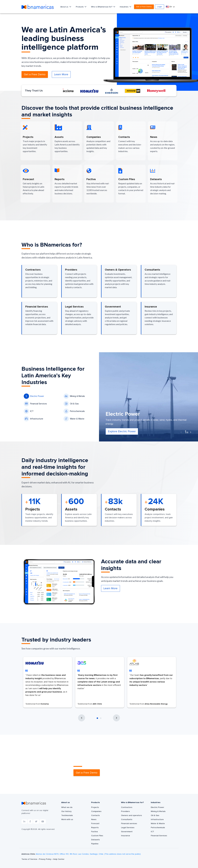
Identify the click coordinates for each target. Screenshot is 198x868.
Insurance (126, 836)
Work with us (67, 819)
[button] (97, 718)
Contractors (127, 807)
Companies (96, 811)
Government (127, 832)
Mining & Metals (74, 396)
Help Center (59, 859)
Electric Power (34, 396)
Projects (95, 807)
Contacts (95, 815)
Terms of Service (30, 859)
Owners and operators (131, 815)
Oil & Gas (71, 404)
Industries (124, 7)
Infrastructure (33, 419)
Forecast (95, 824)
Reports (95, 828)
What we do (67, 807)
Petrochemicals (74, 411)
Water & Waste (74, 419)
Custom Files (97, 836)
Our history (66, 811)
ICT (29, 411)
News (94, 819)
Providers (125, 811)
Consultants (127, 819)
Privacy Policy (45, 859)
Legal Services (128, 828)
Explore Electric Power (122, 431)
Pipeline (95, 844)
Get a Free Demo (144, 7)
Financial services (129, 824)
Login (160, 7)
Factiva (94, 832)
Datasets (95, 840)
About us (65, 7)
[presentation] (181, 432)
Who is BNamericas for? (102, 7)
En (169, 7)
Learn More (61, 74)
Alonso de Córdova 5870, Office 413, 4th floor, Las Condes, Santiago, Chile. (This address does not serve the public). (88, 854)
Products (80, 7)
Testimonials (67, 815)
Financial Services (35, 404)
